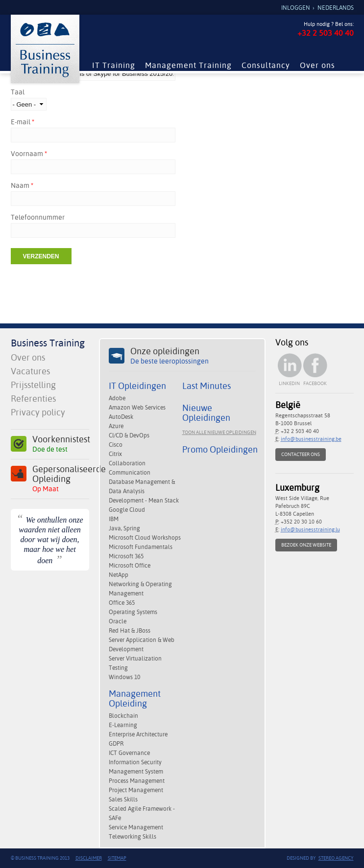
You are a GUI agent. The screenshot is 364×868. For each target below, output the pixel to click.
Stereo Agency (336, 858)
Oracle (118, 621)
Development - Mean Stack (144, 501)
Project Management (136, 790)
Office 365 (122, 603)
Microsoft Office (130, 566)
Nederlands (336, 8)
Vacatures (30, 371)
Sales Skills (123, 799)
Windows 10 (124, 677)
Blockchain (123, 716)
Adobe (117, 398)
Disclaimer (89, 858)
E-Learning (123, 725)
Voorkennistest (61, 444)
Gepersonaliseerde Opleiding (61, 479)
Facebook (315, 383)
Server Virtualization (135, 659)
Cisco (116, 445)
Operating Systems (133, 612)
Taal (18, 92)
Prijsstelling (33, 385)
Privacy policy (38, 412)
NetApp (119, 575)
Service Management (136, 827)
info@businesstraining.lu (310, 530)
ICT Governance (129, 753)
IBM (114, 519)
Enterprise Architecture (138, 734)
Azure (116, 426)
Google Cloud (127, 510)
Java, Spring (124, 528)
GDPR (116, 744)
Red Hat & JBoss (130, 631)
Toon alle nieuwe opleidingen (219, 433)
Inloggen (296, 8)
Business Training (48, 343)
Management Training (188, 65)
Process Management (137, 781)
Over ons (317, 65)
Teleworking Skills (133, 837)
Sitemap (117, 858)
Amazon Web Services (137, 408)
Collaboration (127, 463)
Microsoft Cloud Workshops (145, 538)
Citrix (115, 454)
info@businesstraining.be (311, 439)
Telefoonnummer (38, 217)
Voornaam (29, 154)
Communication (130, 473)
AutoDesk (121, 417)
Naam (22, 185)
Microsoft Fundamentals (141, 547)
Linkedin (289, 383)
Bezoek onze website (306, 545)
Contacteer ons (301, 454)
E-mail (23, 122)
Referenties (33, 399)
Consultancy (266, 65)
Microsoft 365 (126, 556)
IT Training (114, 65)
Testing (118, 668)
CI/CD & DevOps (129, 435)
